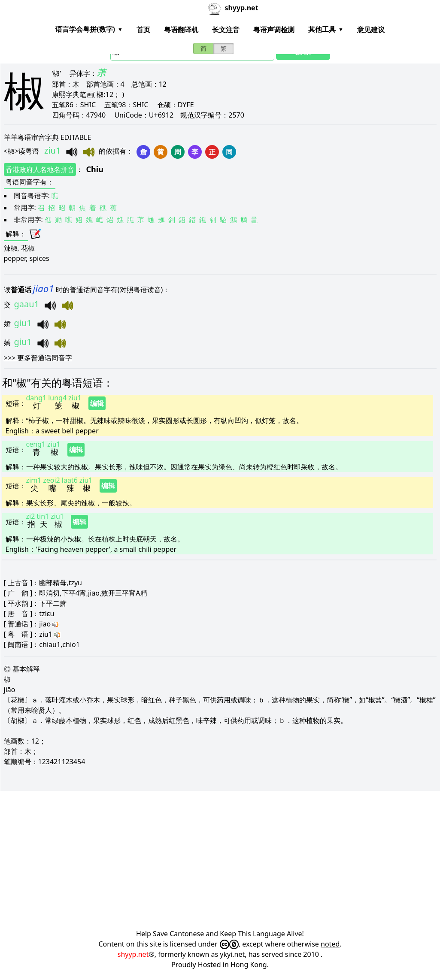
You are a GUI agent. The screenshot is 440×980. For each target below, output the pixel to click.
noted (330, 944)
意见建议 (371, 30)
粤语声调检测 (274, 30)
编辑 (97, 403)
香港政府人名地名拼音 (40, 169)
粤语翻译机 (181, 30)
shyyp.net (133, 954)
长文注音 (226, 30)
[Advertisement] (220, 854)
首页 (143, 30)
